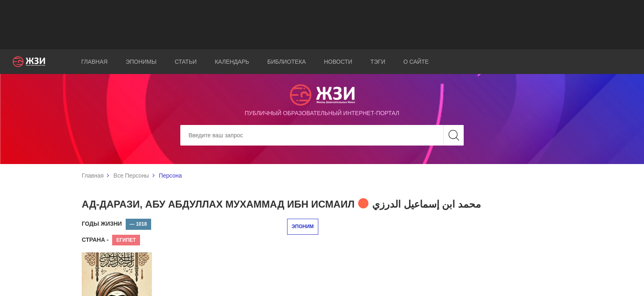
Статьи (186, 62)
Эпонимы (141, 62)
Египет (126, 240)
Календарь (232, 62)
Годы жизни (102, 224)
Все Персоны (131, 176)
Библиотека (287, 62)
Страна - (95, 240)
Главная (94, 62)
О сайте (416, 62)
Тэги (378, 62)
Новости (338, 62)
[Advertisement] (322, 25)
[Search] (322, 135)
